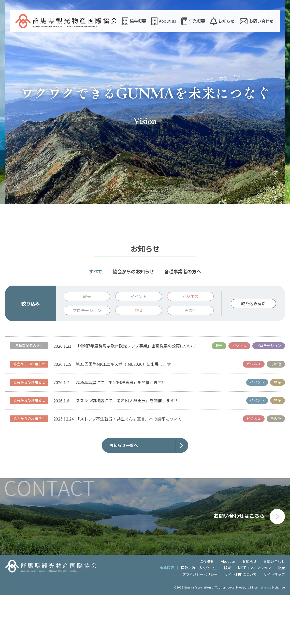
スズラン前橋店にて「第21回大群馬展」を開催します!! (126, 450)
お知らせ (222, 21)
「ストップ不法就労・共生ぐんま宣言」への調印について (129, 468)
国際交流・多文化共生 (199, 617)
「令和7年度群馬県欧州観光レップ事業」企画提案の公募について (136, 395)
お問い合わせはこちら (249, 565)
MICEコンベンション (254, 617)
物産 (281, 617)
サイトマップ (274, 623)
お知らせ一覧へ (124, 494)
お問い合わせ (257, 21)
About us (164, 21)
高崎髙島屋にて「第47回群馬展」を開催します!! (120, 431)
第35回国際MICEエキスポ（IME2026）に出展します (123, 413)
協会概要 (134, 21)
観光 (227, 617)
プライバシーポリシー (200, 623)
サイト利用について (241, 623)
